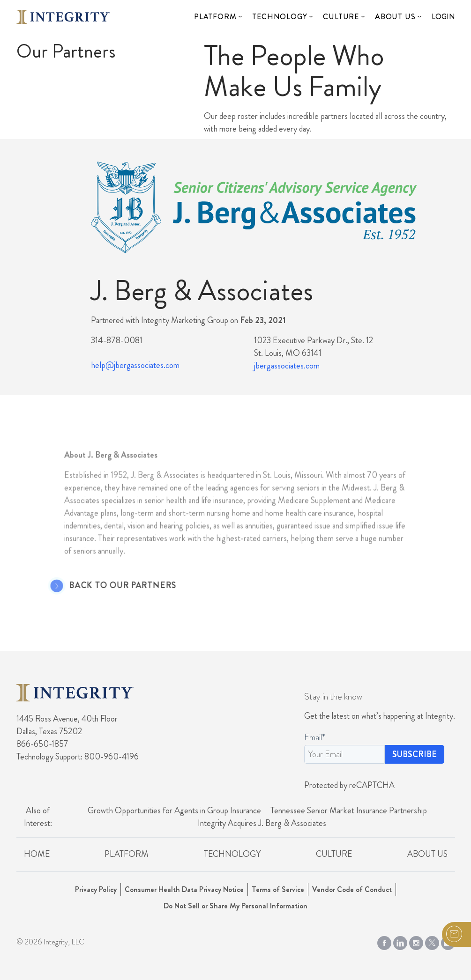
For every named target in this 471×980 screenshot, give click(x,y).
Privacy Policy (96, 889)
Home (37, 854)
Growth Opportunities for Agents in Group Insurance (174, 811)
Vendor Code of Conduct (352, 889)
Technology (280, 17)
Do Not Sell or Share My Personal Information (235, 906)
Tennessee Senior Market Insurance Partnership (349, 811)
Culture (341, 17)
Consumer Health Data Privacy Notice (184, 889)
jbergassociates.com (287, 366)
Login (443, 17)
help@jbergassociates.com (135, 365)
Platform (215, 17)
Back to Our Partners (111, 586)
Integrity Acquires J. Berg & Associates (262, 823)
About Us (395, 17)
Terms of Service (278, 889)
